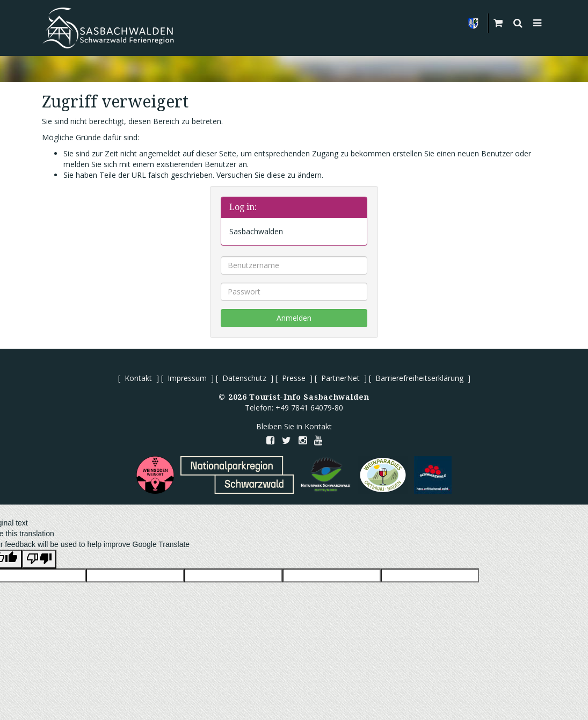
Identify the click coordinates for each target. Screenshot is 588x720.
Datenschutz (244, 378)
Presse (294, 378)
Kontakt (138, 378)
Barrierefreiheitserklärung (419, 378)
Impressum (187, 378)
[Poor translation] (39, 559)
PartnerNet (340, 378)
